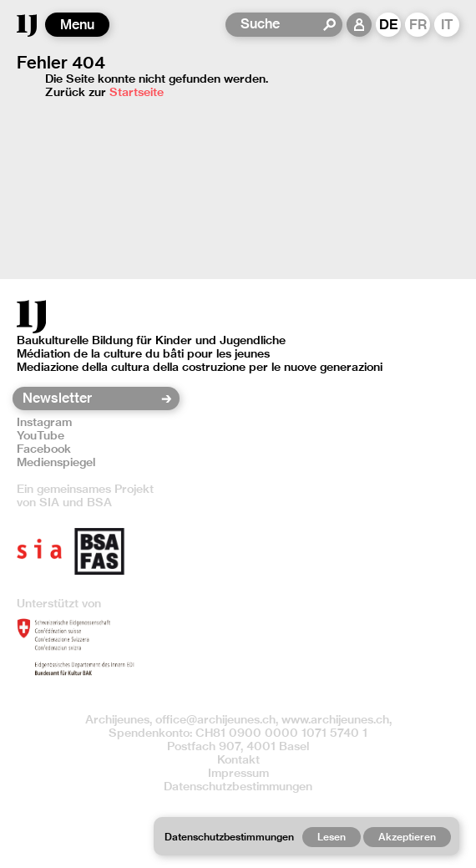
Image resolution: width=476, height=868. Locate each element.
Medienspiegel (56, 462)
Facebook (44, 449)
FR (418, 25)
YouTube (41, 435)
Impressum (238, 773)
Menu (77, 25)
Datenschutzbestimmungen (238, 786)
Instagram (44, 422)
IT (447, 25)
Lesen (332, 837)
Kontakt (238, 759)
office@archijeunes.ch (215, 719)
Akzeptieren (407, 837)
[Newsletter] (91, 398)
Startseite (137, 92)
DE (389, 25)
